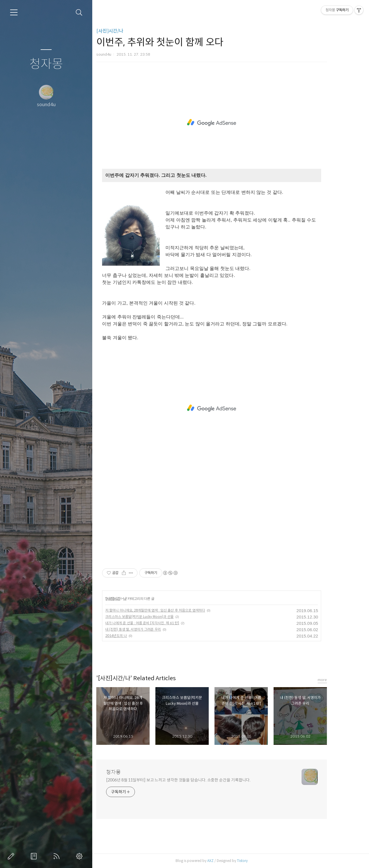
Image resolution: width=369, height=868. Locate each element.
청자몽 (46, 64)
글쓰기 (12, 856)
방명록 (35, 856)
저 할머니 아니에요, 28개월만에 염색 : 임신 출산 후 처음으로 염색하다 (170, 610)
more (338, 680)
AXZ (226, 861)
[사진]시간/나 (125, 31)
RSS (58, 856)
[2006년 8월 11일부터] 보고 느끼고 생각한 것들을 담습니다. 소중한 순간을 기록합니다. (194, 780)
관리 (80, 856)
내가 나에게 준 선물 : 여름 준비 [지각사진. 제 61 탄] (157, 623)
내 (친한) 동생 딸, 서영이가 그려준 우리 (148, 629)
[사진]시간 (128, 599)
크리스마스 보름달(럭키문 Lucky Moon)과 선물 (155, 617)
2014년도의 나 (131, 636)
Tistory (258, 861)
